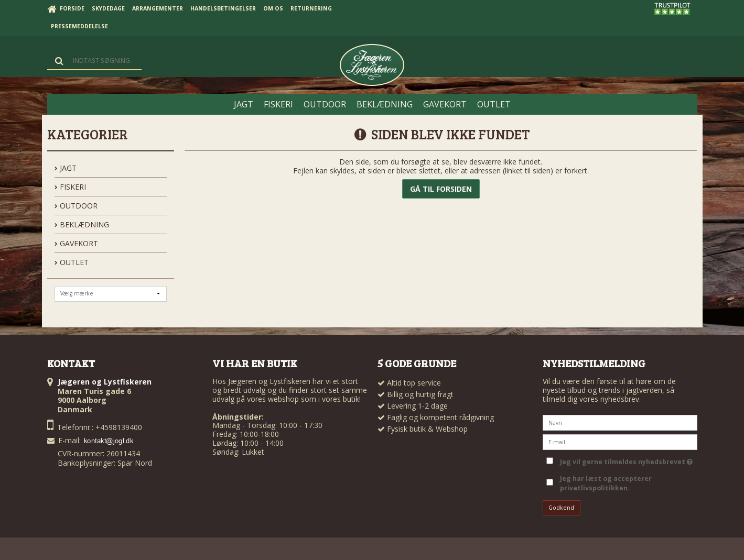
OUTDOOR (76, 206)
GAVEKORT (76, 243)
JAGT (66, 168)
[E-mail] (620, 441)
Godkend (561, 508)
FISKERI (70, 187)
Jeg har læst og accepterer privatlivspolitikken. (606, 483)
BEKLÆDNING (82, 224)
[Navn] (620, 421)
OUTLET (72, 262)
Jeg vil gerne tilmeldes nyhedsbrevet (626, 460)
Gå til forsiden (441, 189)
